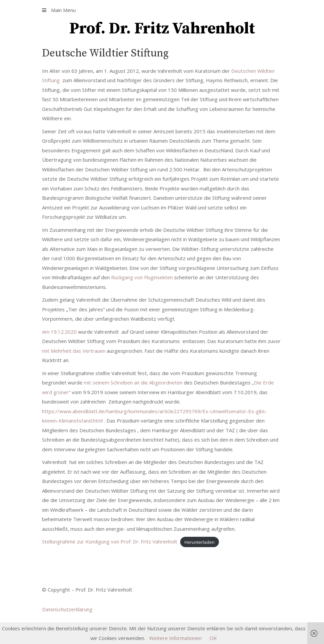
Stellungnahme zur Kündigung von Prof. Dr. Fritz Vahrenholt (110, 541)
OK (213, 638)
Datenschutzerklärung (67, 609)
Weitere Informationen (175, 638)
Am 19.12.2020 (60, 332)
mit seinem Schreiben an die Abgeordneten (134, 382)
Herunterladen (200, 542)
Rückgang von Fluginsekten (142, 277)
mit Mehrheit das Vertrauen (74, 351)
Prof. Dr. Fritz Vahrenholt (162, 29)
